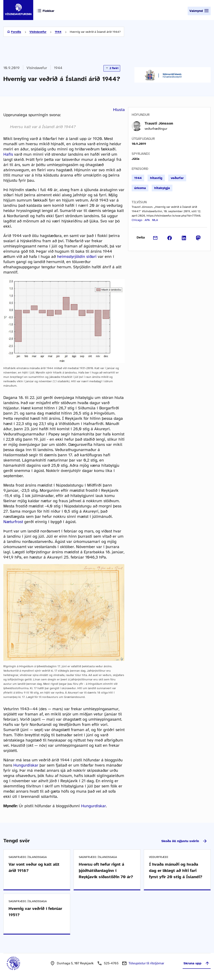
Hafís (9, 154)
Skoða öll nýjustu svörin (184, 841)
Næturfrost (13, 522)
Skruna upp (197, 963)
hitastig (156, 178)
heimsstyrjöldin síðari (77, 257)
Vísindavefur (38, 32)
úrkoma (140, 188)
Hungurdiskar (26, 765)
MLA (155, 220)
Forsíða (16, 32)
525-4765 (111, 963)
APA (147, 220)
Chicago (137, 220)
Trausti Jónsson (159, 123)
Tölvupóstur (146, 963)
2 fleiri (112, 68)
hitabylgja (162, 188)
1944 (58, 32)
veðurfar (177, 178)
